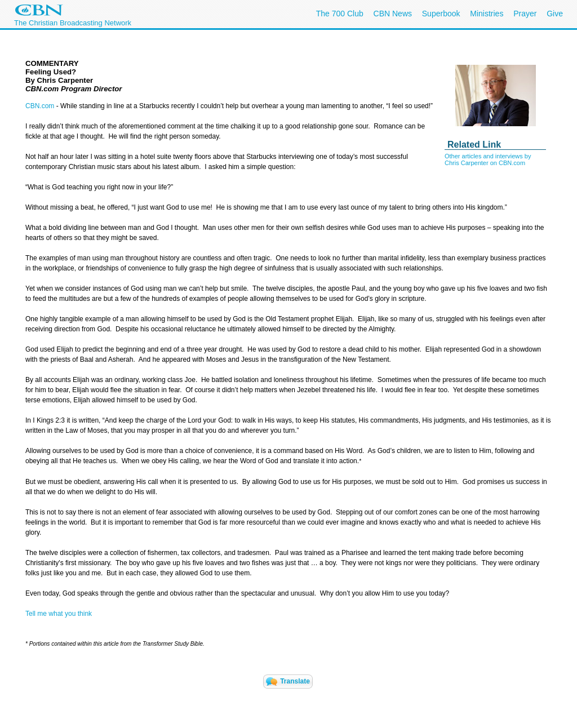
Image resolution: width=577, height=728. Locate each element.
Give (555, 14)
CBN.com (40, 106)
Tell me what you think (59, 614)
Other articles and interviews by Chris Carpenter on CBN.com (488, 159)
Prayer (525, 14)
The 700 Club (340, 14)
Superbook (441, 14)
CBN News (393, 14)
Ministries (487, 14)
